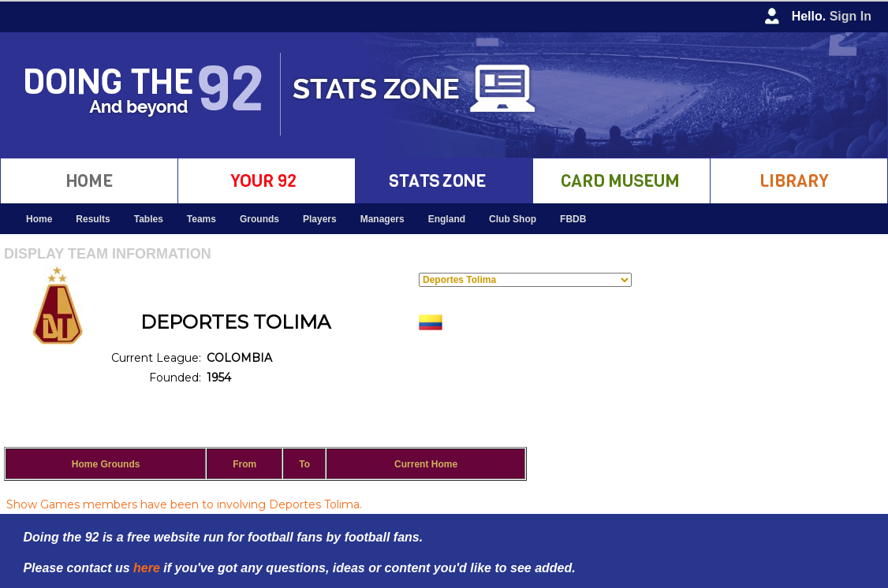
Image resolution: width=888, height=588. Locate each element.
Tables (149, 219)
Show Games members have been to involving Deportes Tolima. (184, 504)
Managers (382, 219)
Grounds (259, 219)
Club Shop (513, 219)
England (447, 219)
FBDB (573, 219)
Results (93, 219)
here (147, 568)
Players (320, 219)
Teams (201, 219)
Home (39, 219)
